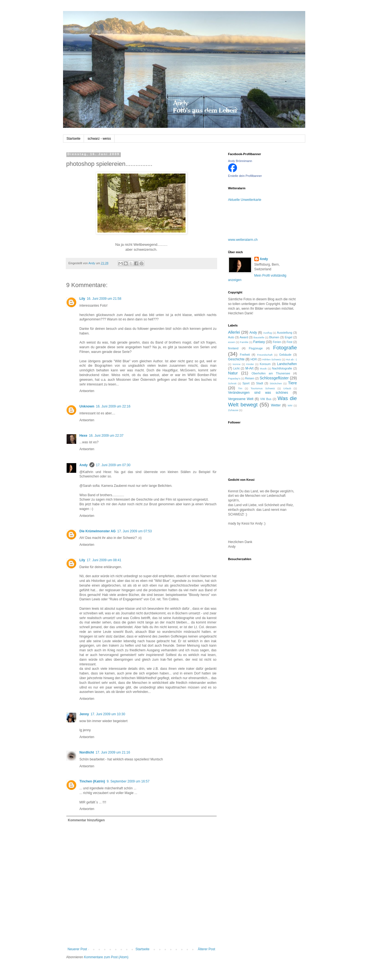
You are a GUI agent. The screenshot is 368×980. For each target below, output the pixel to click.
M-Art (249, 368)
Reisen (250, 378)
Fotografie (285, 348)
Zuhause (233, 410)
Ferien (277, 342)
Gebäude (285, 355)
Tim (240, 388)
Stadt (259, 383)
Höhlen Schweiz (272, 359)
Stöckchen (276, 383)
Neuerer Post (77, 949)
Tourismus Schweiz (263, 388)
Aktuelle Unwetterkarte (245, 200)
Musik (263, 368)
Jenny (84, 714)
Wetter (276, 405)
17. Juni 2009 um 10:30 (108, 714)
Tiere (292, 383)
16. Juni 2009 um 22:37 (106, 436)
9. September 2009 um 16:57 (128, 781)
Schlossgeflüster (274, 378)
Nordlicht (87, 752)
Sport (246, 383)
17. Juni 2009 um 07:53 (134, 531)
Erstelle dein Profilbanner (245, 176)
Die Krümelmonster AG (98, 531)
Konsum (265, 364)
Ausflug (268, 333)
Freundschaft (265, 355)
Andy (84, 465)
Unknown (87, 406)
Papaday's (234, 378)
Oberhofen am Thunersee (271, 373)
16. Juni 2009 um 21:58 (104, 299)
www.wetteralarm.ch (243, 240)
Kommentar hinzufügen (86, 820)
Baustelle (259, 337)
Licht (236, 368)
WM (290, 405)
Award (244, 337)
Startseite (74, 139)
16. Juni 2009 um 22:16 (113, 406)
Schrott (232, 383)
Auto (231, 337)
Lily (82, 299)
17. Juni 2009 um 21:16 (113, 752)
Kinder (250, 364)
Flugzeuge (256, 348)
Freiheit (245, 355)
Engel (288, 337)
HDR (254, 359)
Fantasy (259, 342)
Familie (244, 342)
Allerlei (234, 332)
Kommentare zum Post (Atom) (106, 957)
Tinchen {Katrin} (92, 781)
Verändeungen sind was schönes (258, 393)
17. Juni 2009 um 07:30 (113, 465)
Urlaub (287, 388)
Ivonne (237, 364)
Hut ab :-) (291, 359)
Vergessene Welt (241, 399)
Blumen (274, 337)
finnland (233, 348)
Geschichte (236, 359)
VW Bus (266, 399)
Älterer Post (207, 949)
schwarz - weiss (99, 139)
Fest (289, 342)
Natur (233, 373)
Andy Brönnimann (240, 161)
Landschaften (287, 364)
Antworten (87, 391)
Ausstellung (285, 333)
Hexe (84, 436)
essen (232, 342)
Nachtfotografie (282, 368)
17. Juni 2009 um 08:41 (104, 560)
